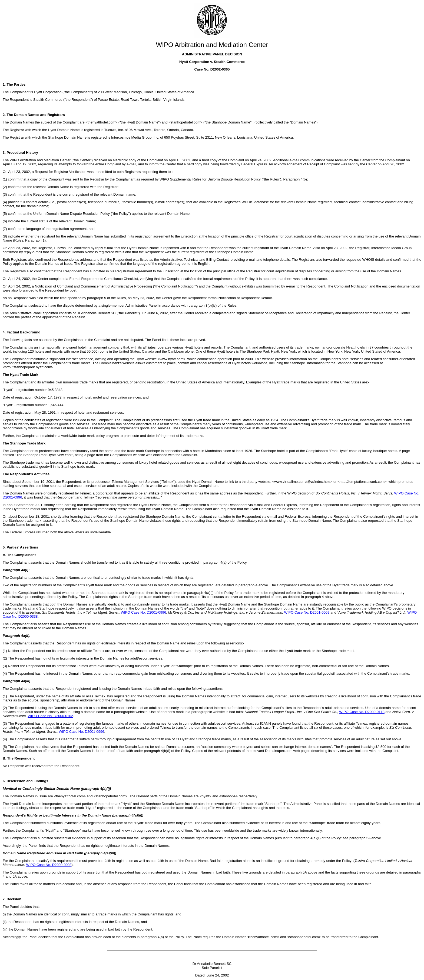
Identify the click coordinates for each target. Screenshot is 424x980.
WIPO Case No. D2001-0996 (144, 612)
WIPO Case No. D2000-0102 (50, 716)
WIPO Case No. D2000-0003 (49, 865)
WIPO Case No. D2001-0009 (307, 612)
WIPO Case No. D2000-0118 (362, 712)
